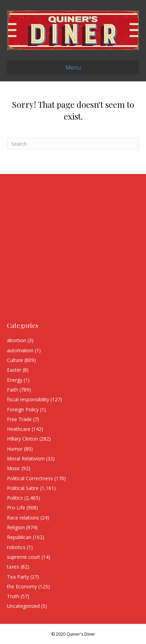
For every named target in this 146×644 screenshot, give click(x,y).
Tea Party (18, 577)
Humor (15, 449)
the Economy (22, 586)
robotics (16, 547)
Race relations (23, 518)
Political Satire (23, 488)
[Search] (73, 144)
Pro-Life (16, 508)
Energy (15, 380)
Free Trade (19, 419)
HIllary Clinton (22, 439)
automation (20, 350)
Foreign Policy (23, 409)
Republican (19, 537)
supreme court (24, 557)
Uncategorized (23, 606)
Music (14, 468)
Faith (13, 390)
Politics (15, 498)
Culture (15, 360)
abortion (17, 340)
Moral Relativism (26, 458)
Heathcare (19, 429)
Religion (16, 527)
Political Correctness (30, 478)
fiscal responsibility (28, 399)
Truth (13, 596)
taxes (13, 567)
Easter (14, 370)
